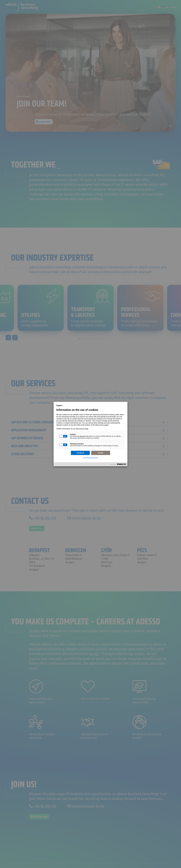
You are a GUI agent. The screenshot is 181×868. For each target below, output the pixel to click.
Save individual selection (91, 458)
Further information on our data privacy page (72, 429)
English (60, 406)
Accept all (80, 453)
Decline (101, 453)
